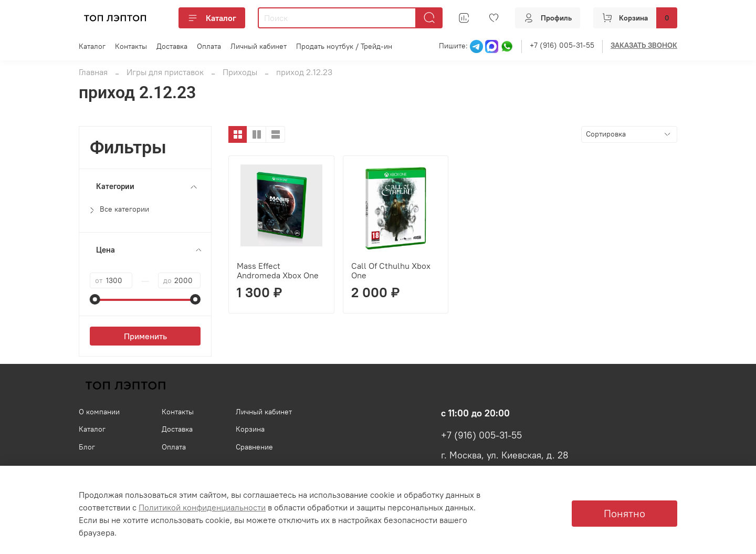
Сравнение (254, 447)
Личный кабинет (259, 46)
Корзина (250, 429)
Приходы (240, 72)
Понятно (624, 513)
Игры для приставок (165, 72)
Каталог (212, 18)
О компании (99, 412)
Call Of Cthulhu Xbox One (391, 270)
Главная (93, 72)
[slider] (95, 299)
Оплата (209, 46)
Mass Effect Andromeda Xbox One (278, 270)
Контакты (131, 46)
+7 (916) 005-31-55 (562, 45)
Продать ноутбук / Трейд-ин (344, 46)
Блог (87, 447)
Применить (145, 336)
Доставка (172, 46)
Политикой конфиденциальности (202, 507)
